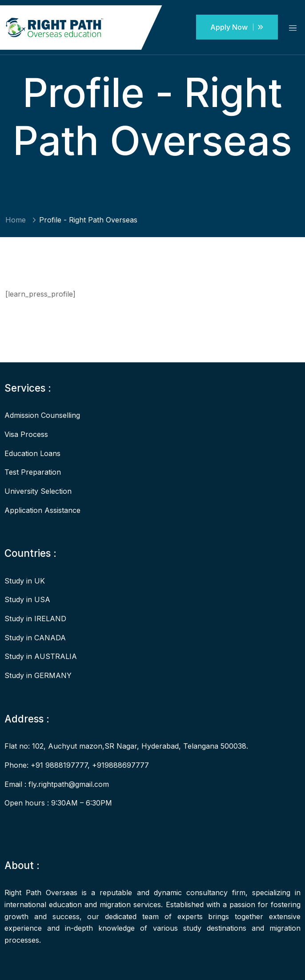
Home (16, 220)
